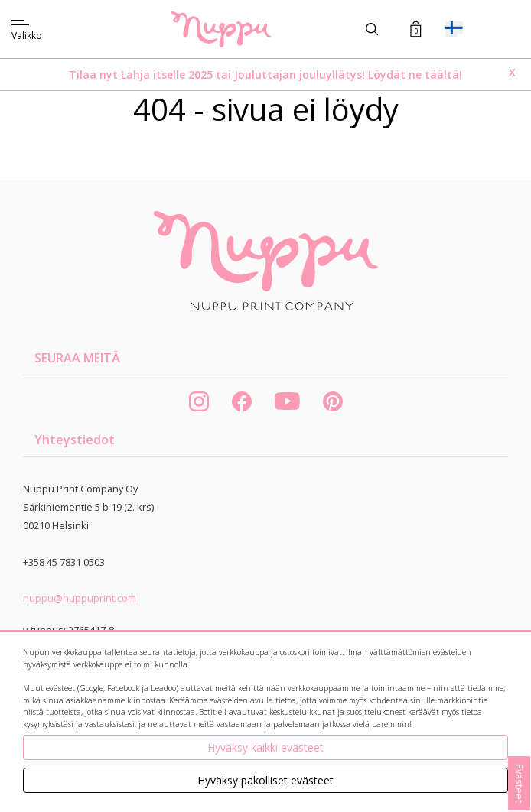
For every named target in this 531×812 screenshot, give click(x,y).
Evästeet (520, 783)
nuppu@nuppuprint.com (80, 598)
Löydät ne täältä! (415, 75)
